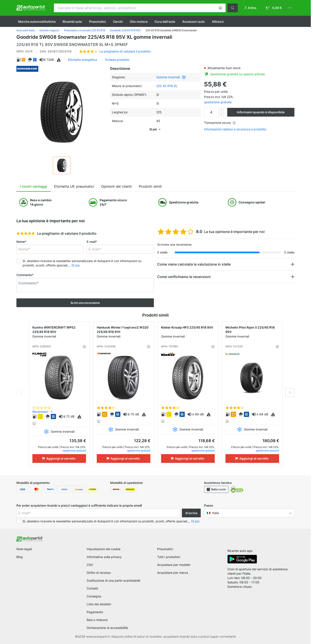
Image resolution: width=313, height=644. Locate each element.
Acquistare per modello (174, 565)
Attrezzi (218, 22)
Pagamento (95, 612)
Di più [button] (76, 265)
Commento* (25, 275)
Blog (20, 557)
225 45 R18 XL (167, 86)
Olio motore (139, 22)
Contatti (92, 588)
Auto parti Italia (26, 30)
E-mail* (92, 242)
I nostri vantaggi (33, 186)
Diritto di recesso (99, 573)
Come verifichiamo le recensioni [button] (184, 277)
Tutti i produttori (169, 557)
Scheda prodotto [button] (117, 60)
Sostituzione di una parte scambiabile (113, 580)
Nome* (21, 242)
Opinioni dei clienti (116, 186)
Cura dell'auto (165, 22)
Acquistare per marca (173, 573)
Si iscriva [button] (191, 513)
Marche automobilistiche (37, 22)
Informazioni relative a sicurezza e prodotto (235, 129)
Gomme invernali (168, 77)
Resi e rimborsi (97, 620)
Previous (21, 392)
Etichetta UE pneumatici (74, 186)
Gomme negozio (49, 30)
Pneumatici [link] (165, 549)
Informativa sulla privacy (104, 557)
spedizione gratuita (218, 102)
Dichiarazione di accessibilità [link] (107, 628)
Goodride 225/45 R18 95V (125, 30)
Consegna (94, 596)
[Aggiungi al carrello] (59, 458)
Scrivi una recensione (85, 303)
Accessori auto (194, 22)
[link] (278, 8)
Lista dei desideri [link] (99, 604)
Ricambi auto (72, 22)
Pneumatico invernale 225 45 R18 (84, 30)
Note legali (24, 549)
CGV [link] (90, 565)
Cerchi (118, 22)
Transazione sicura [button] (220, 123)
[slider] (26, 233)
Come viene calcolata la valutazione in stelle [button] (194, 264)
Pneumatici (98, 22)
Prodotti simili (150, 186)
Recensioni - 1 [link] (42, 412)
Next (290, 392)
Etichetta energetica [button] (83, 60)
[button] (220, 8)
